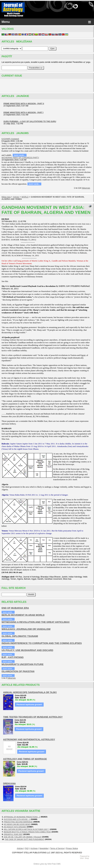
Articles (16, 197)
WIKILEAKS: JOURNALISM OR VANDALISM (26, 629)
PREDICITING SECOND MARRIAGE (18, 822)
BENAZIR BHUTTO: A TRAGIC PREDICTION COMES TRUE (27, 832)
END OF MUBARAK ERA (15, 608)
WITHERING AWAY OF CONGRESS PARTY (20, 158)
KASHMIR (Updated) (10, 139)
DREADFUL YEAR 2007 (13, 834)
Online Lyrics (39, 864)
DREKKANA (9, 783)
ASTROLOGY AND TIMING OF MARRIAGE (25, 759)
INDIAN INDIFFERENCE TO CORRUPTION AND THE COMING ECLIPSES (42, 643)
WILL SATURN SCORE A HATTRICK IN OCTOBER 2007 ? (26, 829)
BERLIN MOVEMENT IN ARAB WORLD (23, 615)
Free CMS (56, 864)
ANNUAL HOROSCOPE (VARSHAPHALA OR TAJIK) (30, 692)
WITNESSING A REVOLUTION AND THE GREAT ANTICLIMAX (36, 622)
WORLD (25, 197)
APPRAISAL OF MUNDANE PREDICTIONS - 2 (22, 817)
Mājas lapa (6, 197)
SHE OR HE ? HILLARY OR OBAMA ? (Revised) (23, 837)
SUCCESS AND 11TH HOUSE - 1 (17, 819)
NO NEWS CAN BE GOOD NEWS (17, 824)
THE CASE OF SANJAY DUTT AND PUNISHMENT (24, 839)
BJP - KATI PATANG (13, 657)
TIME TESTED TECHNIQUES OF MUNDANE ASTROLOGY (33, 717)
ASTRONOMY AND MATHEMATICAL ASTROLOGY (29, 739)
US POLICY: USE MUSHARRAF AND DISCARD (27, 650)
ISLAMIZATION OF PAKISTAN (18, 671)
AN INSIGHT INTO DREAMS (15, 827)
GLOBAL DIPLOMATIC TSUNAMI (20, 636)
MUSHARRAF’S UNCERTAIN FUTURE (23, 664)
